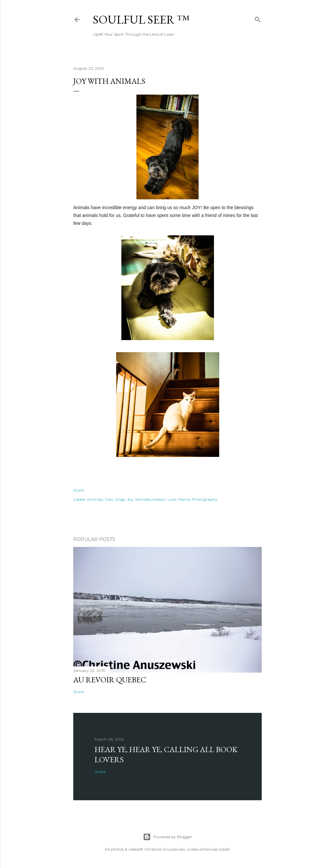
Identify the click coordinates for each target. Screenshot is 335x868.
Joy (130, 499)
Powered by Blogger (167, 837)
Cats (109, 499)
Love (172, 499)
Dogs (120, 499)
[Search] (258, 18)
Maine (184, 499)
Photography (205, 499)
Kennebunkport (150, 499)
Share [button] (79, 490)
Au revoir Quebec (110, 680)
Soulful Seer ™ (141, 19)
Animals (95, 499)
